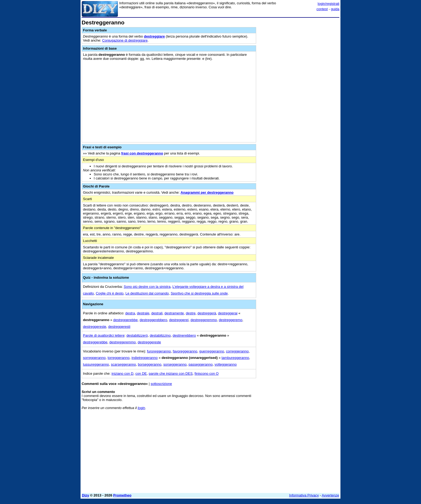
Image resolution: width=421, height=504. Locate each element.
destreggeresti (119, 327)
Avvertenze (330, 495)
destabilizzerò (137, 335)
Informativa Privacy (304, 495)
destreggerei (179, 320)
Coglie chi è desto (110, 293)
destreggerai (228, 313)
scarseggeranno (123, 364)
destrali (157, 313)
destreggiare (154, 36)
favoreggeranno (185, 351)
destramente (174, 313)
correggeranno (237, 351)
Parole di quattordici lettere (104, 335)
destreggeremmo (204, 320)
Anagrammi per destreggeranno (207, 192)
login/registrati (329, 4)
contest (322, 9)
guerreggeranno (212, 351)
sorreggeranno (94, 358)
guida (335, 9)
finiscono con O (207, 374)
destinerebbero (184, 335)
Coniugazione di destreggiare (125, 40)
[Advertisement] (299, 100)
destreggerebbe (126, 320)
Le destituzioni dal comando (147, 293)
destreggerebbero (153, 320)
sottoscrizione (161, 384)
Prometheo (122, 495)
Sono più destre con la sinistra (147, 287)
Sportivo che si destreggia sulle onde (199, 293)
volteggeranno (226, 364)
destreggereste (95, 327)
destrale (143, 313)
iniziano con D (122, 374)
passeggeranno (201, 364)
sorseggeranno (175, 364)
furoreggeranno (159, 351)
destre (191, 313)
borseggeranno (150, 364)
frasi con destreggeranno (142, 153)
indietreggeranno (145, 358)
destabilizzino (160, 335)
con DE (141, 374)
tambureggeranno (235, 358)
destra (130, 313)
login (141, 408)
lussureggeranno (96, 364)
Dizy (86, 495)
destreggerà (207, 313)
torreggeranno (119, 358)
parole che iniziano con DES (171, 374)
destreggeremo (231, 320)
